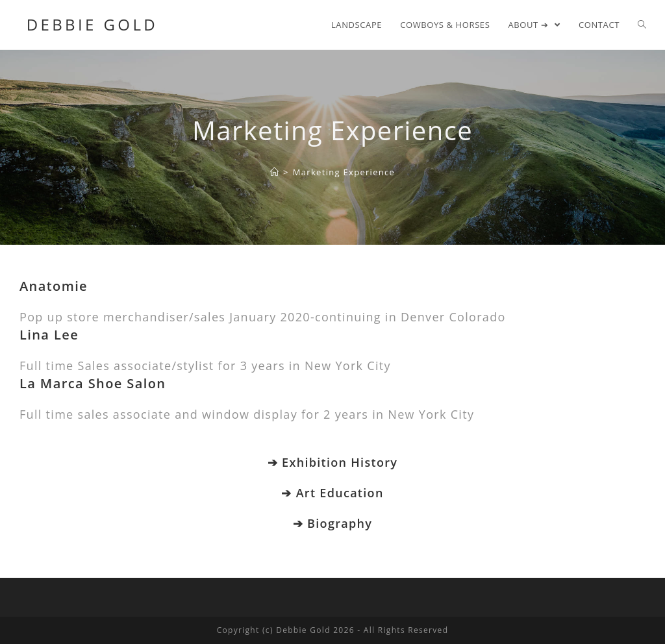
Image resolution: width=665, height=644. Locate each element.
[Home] (275, 172)
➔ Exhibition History (332, 462)
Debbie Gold (89, 24)
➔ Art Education (332, 493)
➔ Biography (332, 523)
